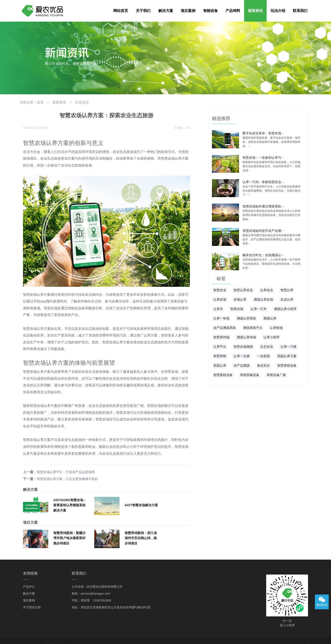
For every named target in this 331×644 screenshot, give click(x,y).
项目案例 (188, 11)
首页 (39, 102)
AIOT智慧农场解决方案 (141, 496)
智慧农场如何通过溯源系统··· (263, 205)
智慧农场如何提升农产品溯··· (263, 229)
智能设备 (211, 11)
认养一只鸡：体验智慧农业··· (263, 181)
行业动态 (78, 102)
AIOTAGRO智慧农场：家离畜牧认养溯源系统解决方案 (70, 496)
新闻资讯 (255, 11)
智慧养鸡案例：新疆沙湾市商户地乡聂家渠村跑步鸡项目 (69, 529)
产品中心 (29, 578)
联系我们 (300, 11)
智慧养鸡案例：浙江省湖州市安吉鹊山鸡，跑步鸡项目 (141, 529)
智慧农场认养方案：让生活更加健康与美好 (66, 470)
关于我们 (143, 11)
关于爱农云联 (32, 599)
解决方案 (166, 11)
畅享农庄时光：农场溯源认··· (263, 253)
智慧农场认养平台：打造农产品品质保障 (65, 464)
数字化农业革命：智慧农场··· (263, 132)
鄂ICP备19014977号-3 (297, 637)
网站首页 (121, 11)
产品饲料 (233, 11)
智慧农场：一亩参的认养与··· (263, 157)
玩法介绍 (278, 11)
